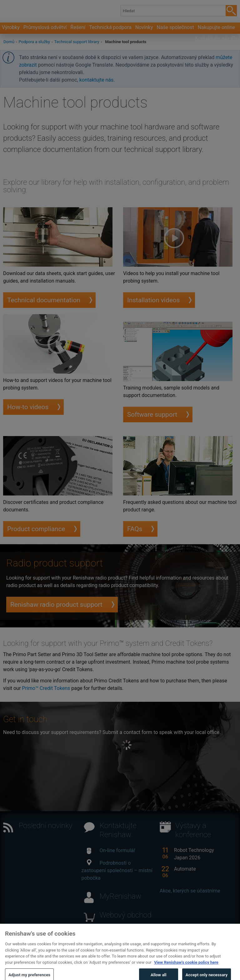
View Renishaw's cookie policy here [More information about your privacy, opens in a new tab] (186, 968)
